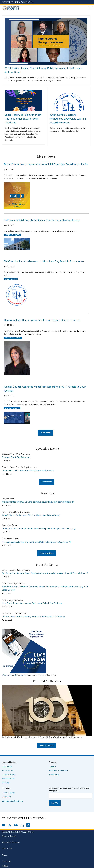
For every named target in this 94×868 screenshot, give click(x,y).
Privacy (5, 855)
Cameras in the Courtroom (12, 801)
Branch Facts (54, 775)
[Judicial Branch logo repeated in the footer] (47, 832)
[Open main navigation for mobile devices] (91, 8)
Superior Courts (12, 235)
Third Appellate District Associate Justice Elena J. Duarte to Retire (42, 320)
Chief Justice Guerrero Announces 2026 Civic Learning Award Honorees (68, 119)
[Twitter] (10, 825)
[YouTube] (4, 825)
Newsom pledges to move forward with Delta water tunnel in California (36, 542)
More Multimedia (47, 745)
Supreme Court (8, 771)
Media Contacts (8, 793)
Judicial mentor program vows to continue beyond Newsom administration (38, 502)
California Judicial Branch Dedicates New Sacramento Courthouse (42, 220)
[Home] (45, 8)
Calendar (52, 767)
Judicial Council (12, 408)
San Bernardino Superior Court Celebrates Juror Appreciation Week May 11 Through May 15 (45, 573)
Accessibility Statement (11, 842)
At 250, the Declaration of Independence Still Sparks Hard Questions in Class (39, 529)
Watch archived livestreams (13, 675)
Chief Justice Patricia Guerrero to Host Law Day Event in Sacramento (44, 262)
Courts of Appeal (13, 338)
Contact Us (6, 861)
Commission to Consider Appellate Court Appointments (28, 471)
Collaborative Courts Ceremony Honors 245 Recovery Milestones (34, 617)
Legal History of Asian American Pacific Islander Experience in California (23, 119)
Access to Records (9, 836)
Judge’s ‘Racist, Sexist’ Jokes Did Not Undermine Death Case (31, 515)
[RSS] (28, 825)
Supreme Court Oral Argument (16, 457)
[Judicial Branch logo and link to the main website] (47, 2)
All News (5, 783)
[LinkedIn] (22, 825)
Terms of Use (7, 849)
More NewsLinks (47, 553)
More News (46, 433)
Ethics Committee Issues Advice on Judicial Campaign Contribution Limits (46, 165)
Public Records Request (58, 771)
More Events (47, 482)
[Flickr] (16, 825)
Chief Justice (11, 279)
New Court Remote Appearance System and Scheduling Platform (32, 603)
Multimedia (6, 797)
